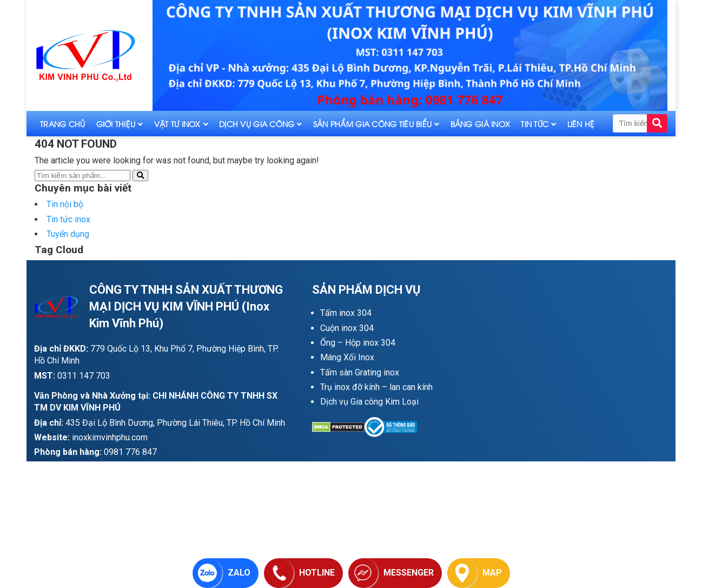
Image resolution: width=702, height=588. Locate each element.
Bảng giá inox (481, 124)
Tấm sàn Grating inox (360, 372)
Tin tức (535, 124)
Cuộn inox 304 (347, 328)
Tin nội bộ (65, 204)
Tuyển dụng (68, 234)
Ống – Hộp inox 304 (358, 343)
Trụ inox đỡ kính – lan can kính (376, 387)
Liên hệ (581, 124)
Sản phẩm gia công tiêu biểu (373, 124)
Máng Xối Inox (347, 357)
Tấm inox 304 (346, 313)
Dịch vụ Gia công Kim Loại (369, 402)
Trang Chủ (63, 124)
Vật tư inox (177, 124)
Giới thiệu (116, 124)
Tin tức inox (68, 219)
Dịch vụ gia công (257, 124)
